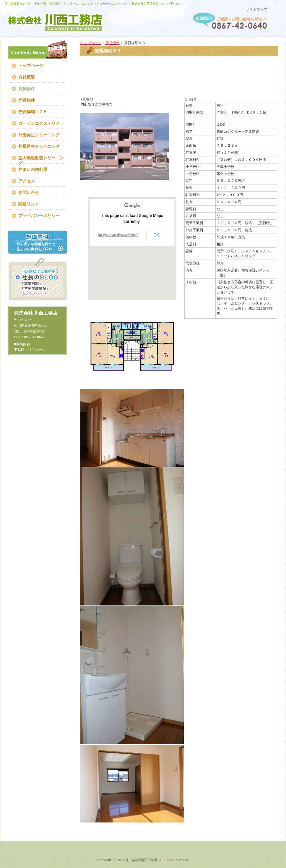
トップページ (90, 43)
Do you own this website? (118, 235)
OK (156, 235)
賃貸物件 (113, 43)
